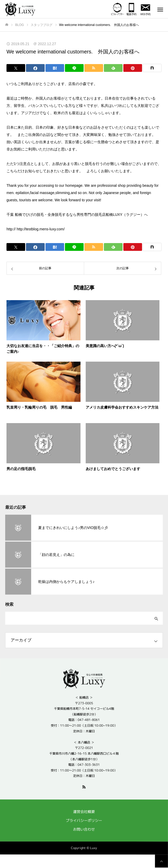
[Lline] (74, 68)
